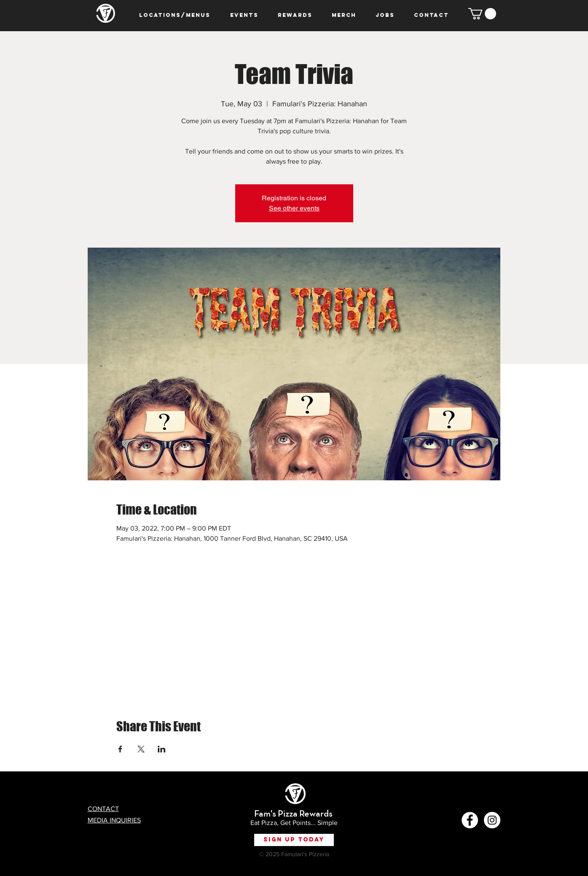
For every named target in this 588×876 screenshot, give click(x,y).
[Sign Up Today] (294, 840)
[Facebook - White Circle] (470, 820)
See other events (294, 208)
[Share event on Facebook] (120, 749)
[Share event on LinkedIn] (162, 749)
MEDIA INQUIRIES (114, 820)
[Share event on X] (141, 749)
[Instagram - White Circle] (492, 820)
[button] (482, 14)
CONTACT (103, 809)
